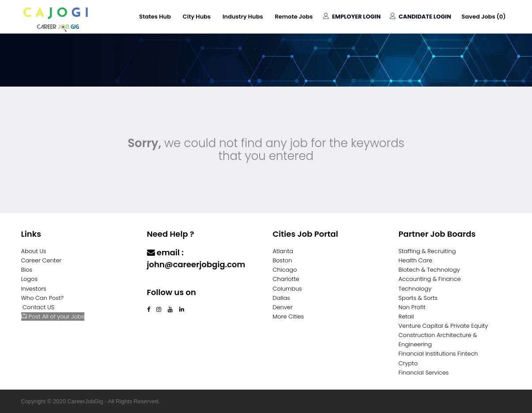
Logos (30, 279)
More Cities (289, 316)
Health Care (416, 260)
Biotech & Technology (429, 270)
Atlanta (283, 251)
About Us (34, 251)
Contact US (38, 307)
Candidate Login (421, 17)
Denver (283, 307)
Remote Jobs (293, 17)
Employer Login (351, 17)
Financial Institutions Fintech (438, 354)
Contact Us (170, 282)
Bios (27, 270)
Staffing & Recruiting (427, 251)
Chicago (285, 270)
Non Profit (412, 307)
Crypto (408, 363)
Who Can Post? (43, 298)
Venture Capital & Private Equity (443, 326)
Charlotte (286, 279)
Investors (34, 289)
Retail (406, 316)
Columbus (288, 289)
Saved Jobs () (483, 17)
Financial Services (424, 373)
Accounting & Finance (430, 279)
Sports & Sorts (418, 298)
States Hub (154, 17)
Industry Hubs (242, 17)
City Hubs (196, 17)
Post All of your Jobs (53, 316)
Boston (283, 260)
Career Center (42, 260)
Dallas (281, 298)
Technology (415, 289)
